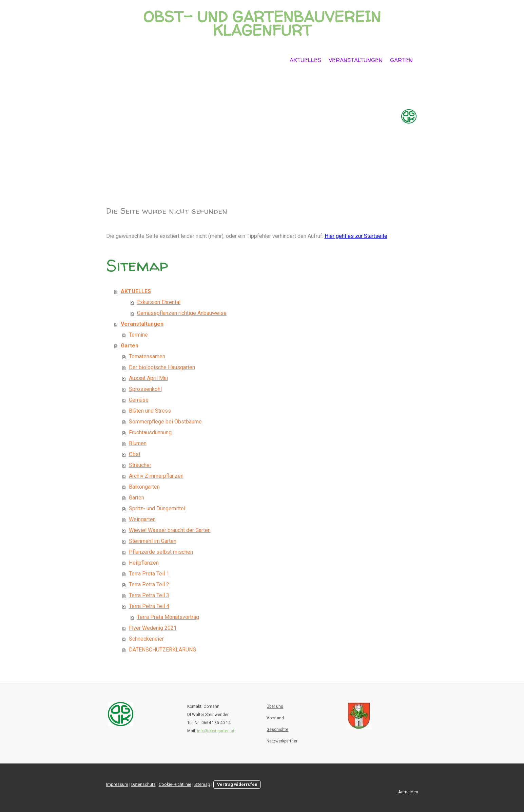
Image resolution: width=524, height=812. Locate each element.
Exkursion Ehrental (159, 302)
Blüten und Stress (150, 411)
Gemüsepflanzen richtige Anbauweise (182, 313)
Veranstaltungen (356, 60)
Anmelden (408, 792)
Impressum (117, 784)
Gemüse (139, 400)
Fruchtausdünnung (150, 432)
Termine (138, 335)
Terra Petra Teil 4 (149, 606)
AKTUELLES (305, 60)
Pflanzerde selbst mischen (161, 552)
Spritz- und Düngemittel (157, 508)
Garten (401, 60)
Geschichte (277, 730)
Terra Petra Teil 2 (149, 584)
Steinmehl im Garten (153, 541)
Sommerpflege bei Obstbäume (165, 422)
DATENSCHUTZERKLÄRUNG (162, 650)
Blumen (138, 443)
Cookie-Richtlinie (175, 784)
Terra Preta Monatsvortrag (168, 617)
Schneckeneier (146, 639)
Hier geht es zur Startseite (356, 236)
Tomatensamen (147, 356)
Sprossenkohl (145, 389)
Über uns (275, 706)
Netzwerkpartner (282, 741)
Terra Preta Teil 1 (149, 574)
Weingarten (142, 519)
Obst (135, 454)
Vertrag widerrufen (237, 784)
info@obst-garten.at (216, 731)
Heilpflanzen (144, 563)
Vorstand (275, 718)
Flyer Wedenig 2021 (153, 628)
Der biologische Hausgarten (162, 367)
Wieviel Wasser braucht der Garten (170, 530)
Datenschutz (143, 784)
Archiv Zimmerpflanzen (156, 476)
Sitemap (202, 784)
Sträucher (140, 465)
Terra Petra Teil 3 (149, 595)
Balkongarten (144, 487)
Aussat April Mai (148, 378)
